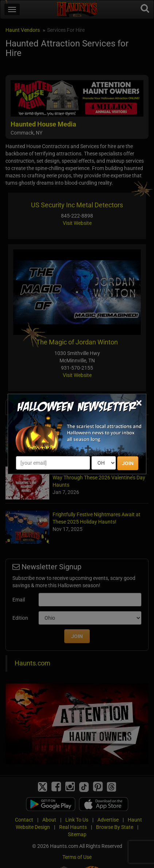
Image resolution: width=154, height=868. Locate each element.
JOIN (128, 463)
